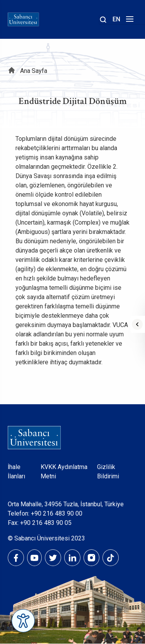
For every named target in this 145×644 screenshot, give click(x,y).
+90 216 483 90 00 (57, 513)
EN (116, 19)
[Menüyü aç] (129, 21)
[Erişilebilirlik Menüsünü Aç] (23, 621)
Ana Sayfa (34, 71)
